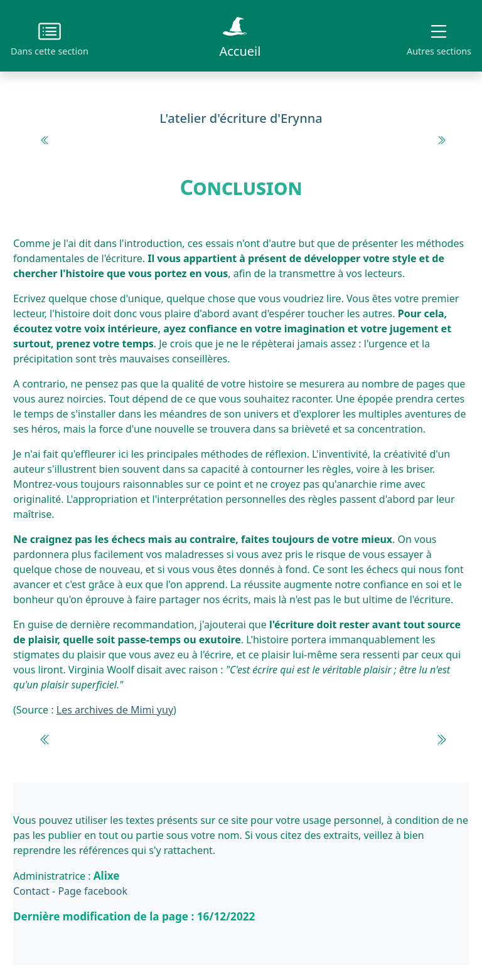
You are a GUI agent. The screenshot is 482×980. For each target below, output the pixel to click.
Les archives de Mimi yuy (115, 710)
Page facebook (93, 891)
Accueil (240, 35)
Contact (31, 891)
